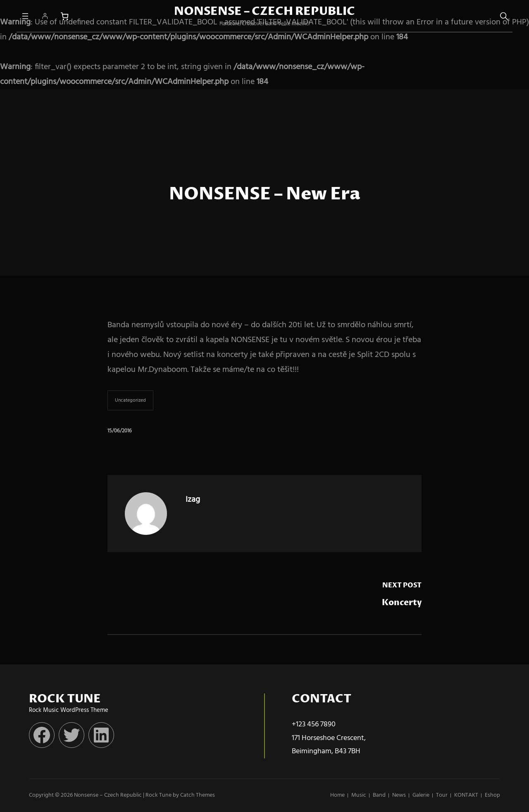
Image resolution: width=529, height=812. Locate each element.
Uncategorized (130, 400)
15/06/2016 (120, 431)
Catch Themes (198, 795)
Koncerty (402, 603)
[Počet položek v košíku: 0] (65, 16)
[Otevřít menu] (25, 16)
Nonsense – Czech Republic (264, 12)
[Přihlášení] (45, 16)
